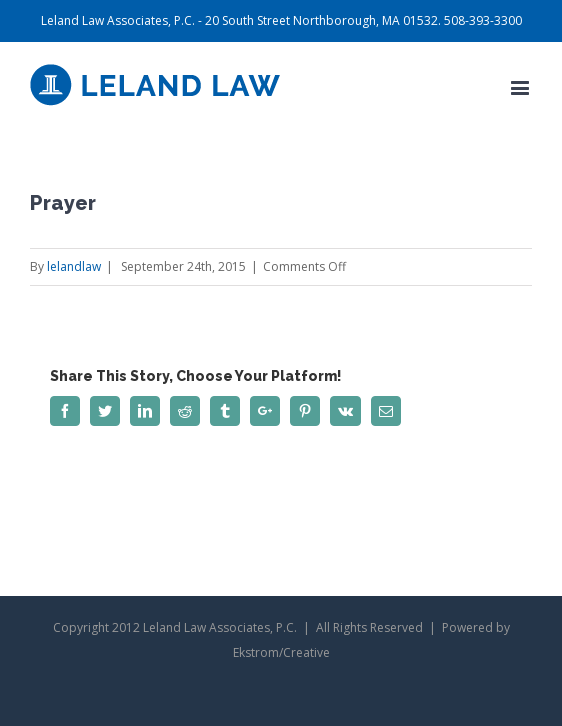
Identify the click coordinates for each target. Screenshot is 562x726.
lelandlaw (74, 266)
